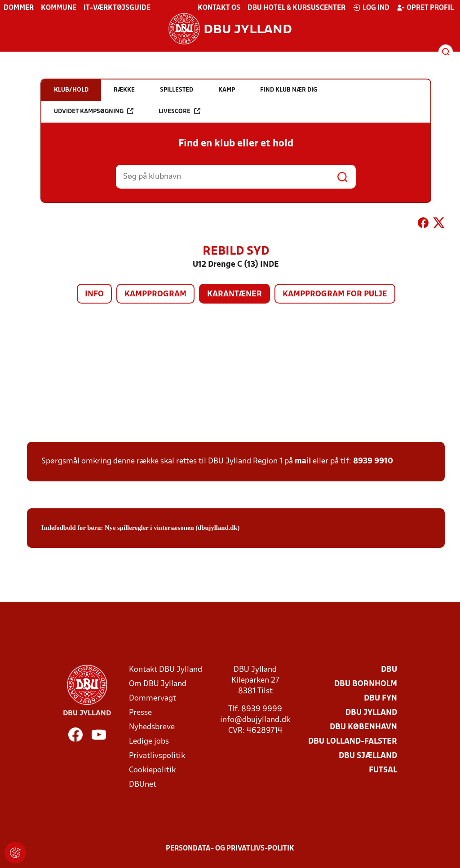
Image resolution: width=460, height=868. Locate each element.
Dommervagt (153, 698)
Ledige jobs (149, 742)
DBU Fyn (380, 698)
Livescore (179, 111)
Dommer (19, 8)
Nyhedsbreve (152, 727)
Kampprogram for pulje (335, 294)
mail (303, 461)
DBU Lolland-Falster (353, 742)
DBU (389, 670)
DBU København (363, 727)
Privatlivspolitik (157, 756)
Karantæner (234, 294)
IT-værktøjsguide (117, 8)
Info (94, 294)
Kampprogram (155, 294)
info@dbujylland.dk (255, 720)
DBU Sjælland (368, 756)
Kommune (59, 8)
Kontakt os (219, 8)
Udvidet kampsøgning (94, 111)
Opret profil (425, 8)
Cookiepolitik (152, 770)
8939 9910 (373, 461)
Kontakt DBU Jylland (166, 670)
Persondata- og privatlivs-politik (230, 849)
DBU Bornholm (366, 684)
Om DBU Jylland (158, 684)
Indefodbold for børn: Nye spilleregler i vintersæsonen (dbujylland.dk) (140, 528)
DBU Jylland (371, 713)
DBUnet (143, 785)
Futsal (383, 770)
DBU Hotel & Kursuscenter (296, 8)
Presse (140, 713)
